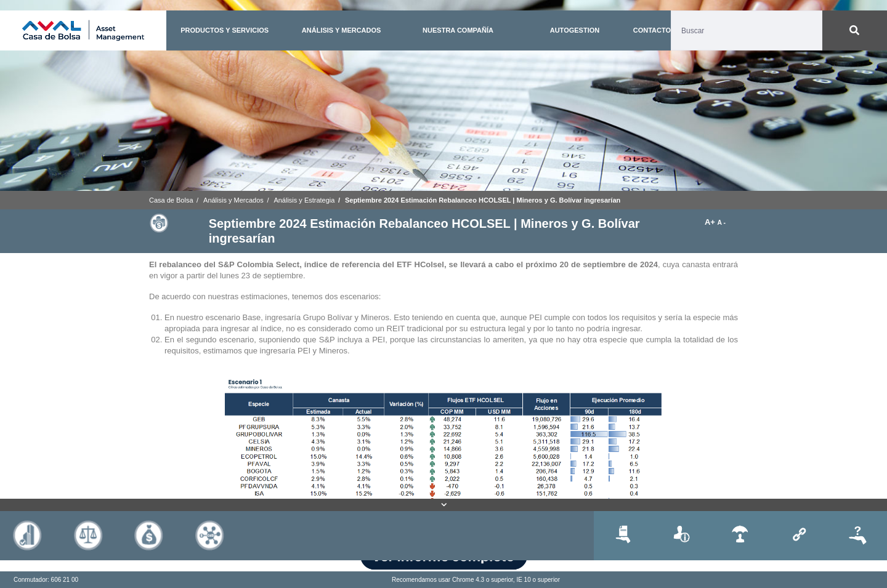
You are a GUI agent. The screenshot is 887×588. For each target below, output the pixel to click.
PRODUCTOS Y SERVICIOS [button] (225, 30)
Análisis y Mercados (233, 200)
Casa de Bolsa (171, 200)
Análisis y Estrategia (304, 200)
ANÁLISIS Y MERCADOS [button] (342, 30)
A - (722, 223)
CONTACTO (652, 30)
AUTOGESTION (575, 30)
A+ (711, 222)
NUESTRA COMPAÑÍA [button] (458, 30)
